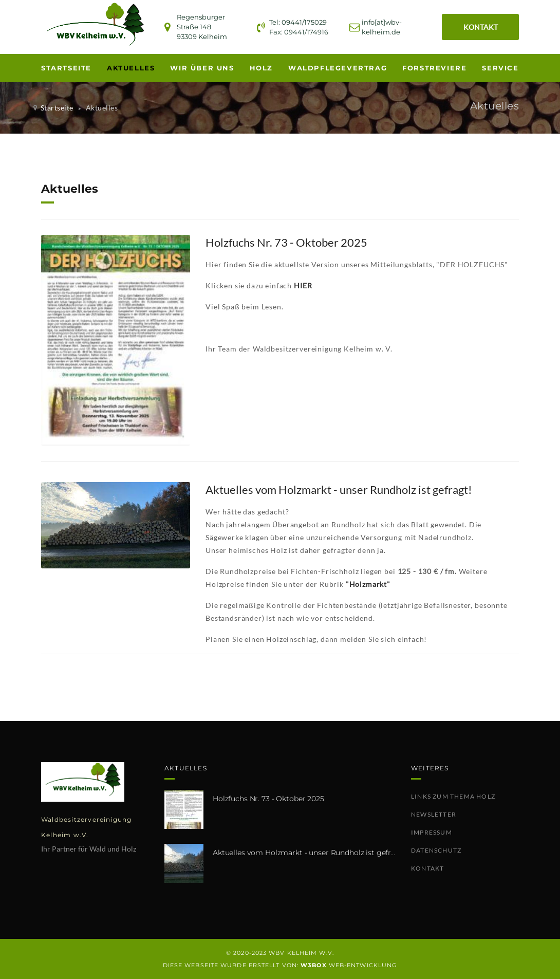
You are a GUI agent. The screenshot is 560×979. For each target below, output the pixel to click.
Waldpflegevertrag (338, 68)
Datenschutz (436, 850)
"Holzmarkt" (368, 584)
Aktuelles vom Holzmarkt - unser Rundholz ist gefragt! (309, 853)
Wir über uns (202, 68)
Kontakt (427, 868)
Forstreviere (434, 68)
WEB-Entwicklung (349, 965)
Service (500, 68)
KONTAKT (481, 27)
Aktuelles (131, 68)
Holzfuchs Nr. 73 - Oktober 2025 (268, 799)
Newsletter (434, 814)
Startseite (66, 68)
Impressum (432, 832)
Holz (261, 68)
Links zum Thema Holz (453, 796)
